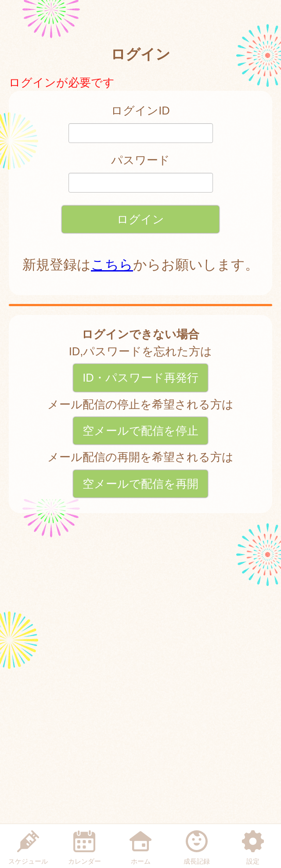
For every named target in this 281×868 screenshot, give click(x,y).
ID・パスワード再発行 (140, 378)
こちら (112, 265)
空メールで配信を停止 (140, 431)
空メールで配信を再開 (140, 484)
